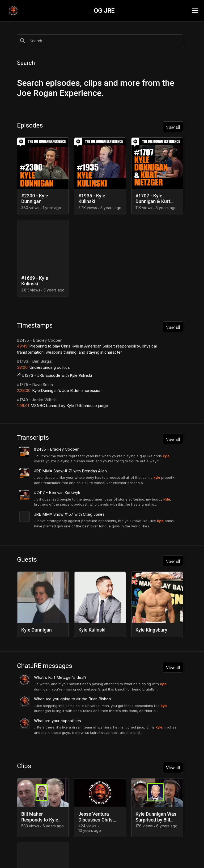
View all (171, 128)
